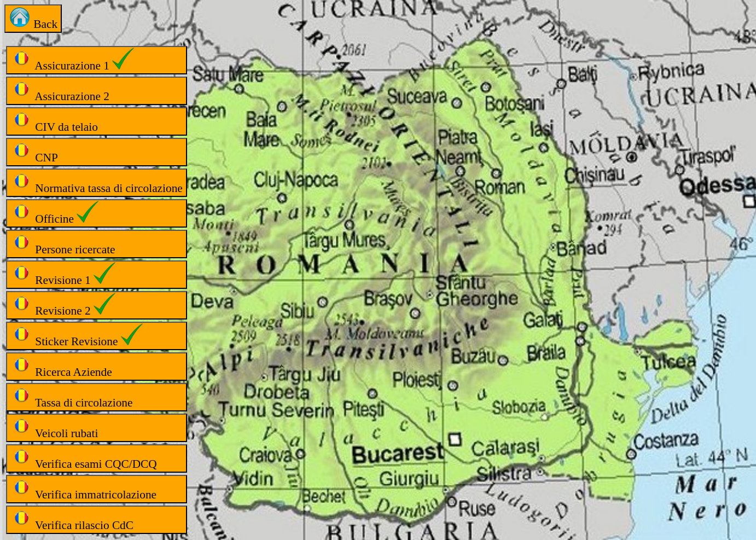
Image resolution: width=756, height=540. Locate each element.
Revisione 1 (63, 274)
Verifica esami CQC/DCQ (84, 458)
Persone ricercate (63, 244)
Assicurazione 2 (60, 91)
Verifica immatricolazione (83, 489)
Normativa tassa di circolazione (97, 182)
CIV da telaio (54, 121)
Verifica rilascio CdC (72, 519)
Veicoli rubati (54, 428)
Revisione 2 (63, 305)
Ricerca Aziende (61, 366)
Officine (54, 213)
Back (33, 18)
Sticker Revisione (77, 336)
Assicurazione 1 (72, 60)
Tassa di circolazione (71, 397)
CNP (34, 152)
